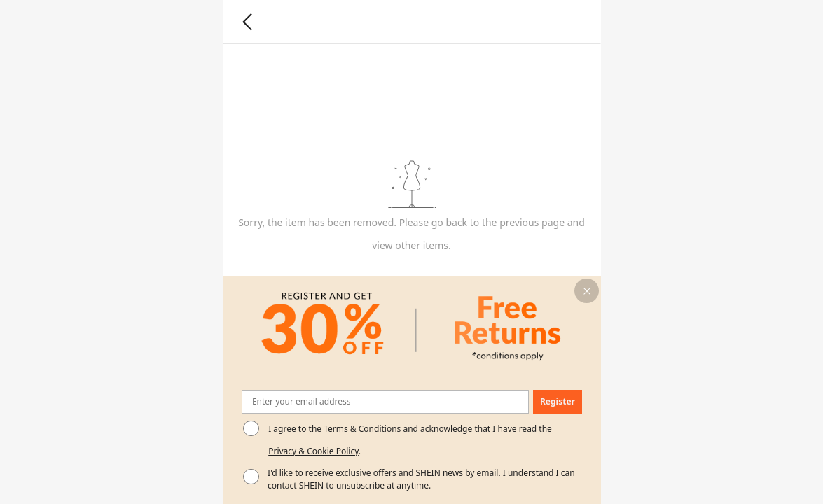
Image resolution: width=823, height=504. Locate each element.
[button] (587, 291)
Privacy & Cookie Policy (313, 451)
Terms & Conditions (362, 429)
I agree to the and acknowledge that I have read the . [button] (410, 440)
